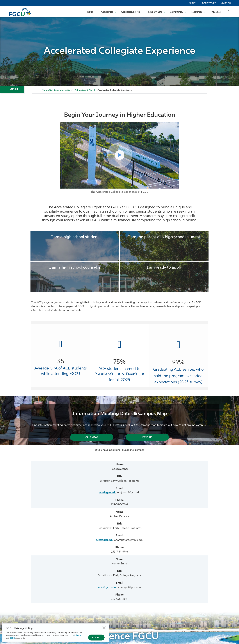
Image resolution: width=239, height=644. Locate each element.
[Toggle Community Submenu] (178, 12)
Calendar (92, 437)
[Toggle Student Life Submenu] (157, 12)
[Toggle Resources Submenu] (198, 12)
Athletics (216, 12)
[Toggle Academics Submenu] (109, 12)
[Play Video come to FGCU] (120, 155)
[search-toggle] (228, 12)
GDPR (12, 638)
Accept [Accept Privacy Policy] (96, 638)
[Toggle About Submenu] (91, 12)
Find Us (147, 437)
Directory (209, 4)
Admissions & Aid (84, 90)
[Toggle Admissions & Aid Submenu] (132, 12)
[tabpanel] (120, 421)
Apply (192, 4)
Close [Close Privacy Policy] (104, 628)
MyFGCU (226, 4)
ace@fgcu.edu (108, 493)
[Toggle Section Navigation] (12, 89)
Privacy (78, 635)
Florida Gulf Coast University (56, 90)
